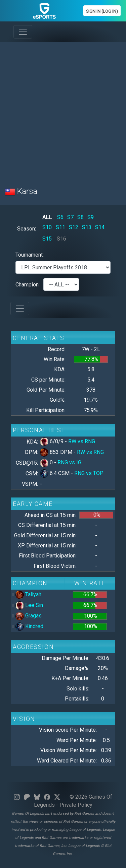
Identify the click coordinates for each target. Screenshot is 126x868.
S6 (60, 217)
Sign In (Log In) (102, 11)
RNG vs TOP (89, 473)
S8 (80, 217)
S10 (47, 227)
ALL (47, 217)
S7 (70, 217)
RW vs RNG (82, 441)
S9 (91, 217)
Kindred (29, 626)
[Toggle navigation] (23, 32)
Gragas (29, 616)
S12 (74, 227)
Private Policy (76, 805)
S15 (47, 239)
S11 (60, 227)
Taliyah (28, 594)
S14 (100, 227)
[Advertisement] (63, 110)
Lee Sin (29, 605)
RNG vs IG (69, 462)
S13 (87, 227)
